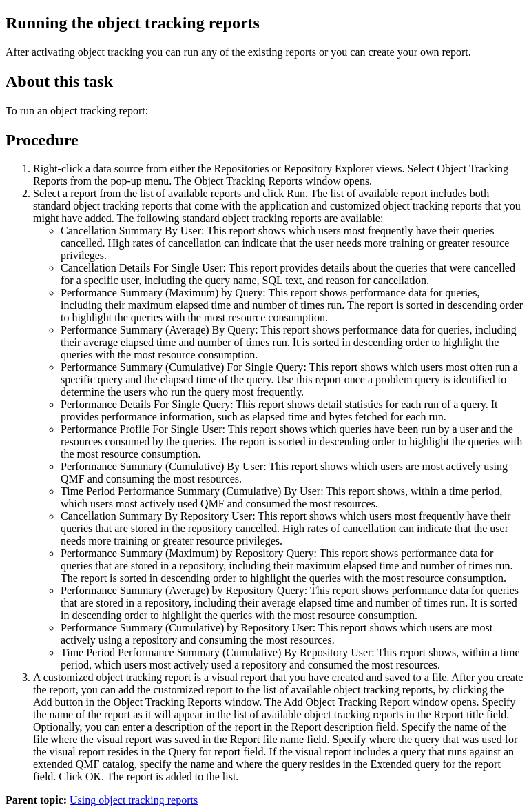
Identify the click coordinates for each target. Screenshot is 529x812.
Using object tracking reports (134, 800)
